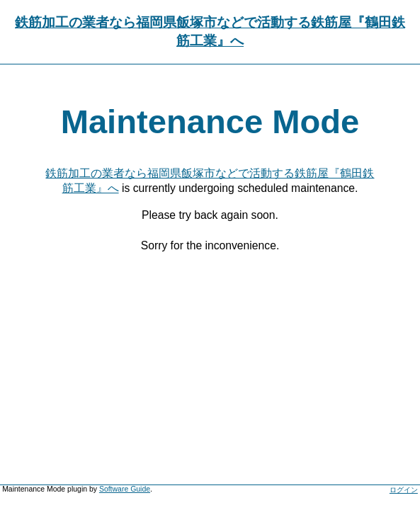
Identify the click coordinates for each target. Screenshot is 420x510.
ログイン (404, 490)
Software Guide (125, 489)
